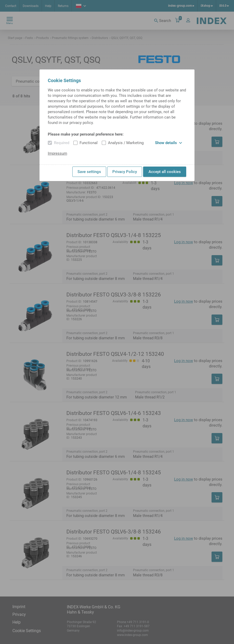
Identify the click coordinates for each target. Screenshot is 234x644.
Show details (169, 143)
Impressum (57, 153)
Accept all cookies (165, 172)
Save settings (89, 172)
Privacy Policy (125, 172)
